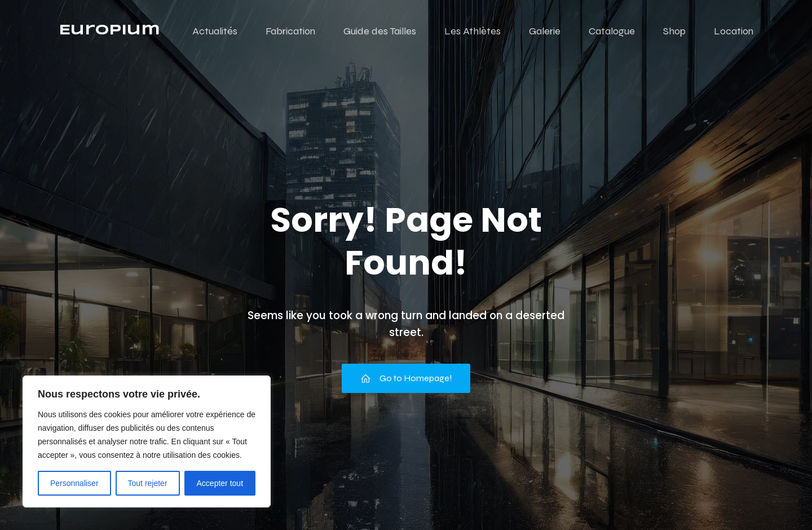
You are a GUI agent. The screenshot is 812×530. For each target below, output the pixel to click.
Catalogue (612, 31)
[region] (147, 441)
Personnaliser (74, 483)
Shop (674, 31)
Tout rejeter (148, 483)
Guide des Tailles (380, 31)
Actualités (215, 31)
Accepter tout (220, 483)
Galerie (545, 31)
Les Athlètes (473, 31)
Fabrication (290, 31)
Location (734, 31)
